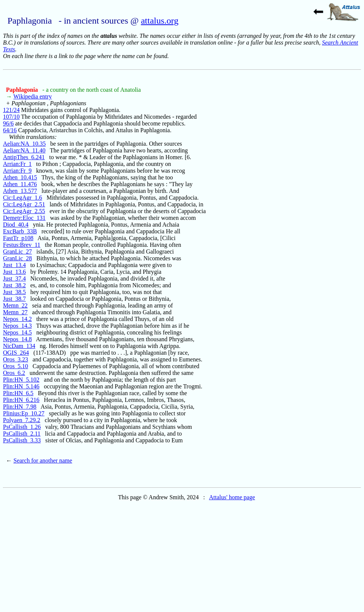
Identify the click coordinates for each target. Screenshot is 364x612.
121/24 (11, 110)
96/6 (8, 123)
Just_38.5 (14, 292)
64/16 (10, 130)
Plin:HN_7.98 (20, 407)
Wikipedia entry (33, 96)
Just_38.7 (14, 299)
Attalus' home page (232, 497)
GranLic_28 (17, 258)
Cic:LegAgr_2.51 (24, 204)
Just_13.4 (14, 265)
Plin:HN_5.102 (21, 380)
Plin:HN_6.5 (18, 393)
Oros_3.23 (16, 359)
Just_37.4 (14, 278)
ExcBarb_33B (20, 231)
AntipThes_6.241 (24, 157)
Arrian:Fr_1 (17, 164)
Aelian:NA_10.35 (24, 144)
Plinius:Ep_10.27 (24, 413)
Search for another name (43, 460)
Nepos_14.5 (17, 332)
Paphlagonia (23, 90)
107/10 (11, 117)
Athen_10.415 (20, 177)
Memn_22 (15, 305)
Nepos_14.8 (17, 339)
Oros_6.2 (14, 373)
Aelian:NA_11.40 (24, 150)
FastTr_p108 (18, 238)
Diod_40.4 (16, 225)
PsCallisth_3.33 (22, 440)
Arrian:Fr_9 (17, 171)
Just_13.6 (14, 272)
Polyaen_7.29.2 (22, 420)
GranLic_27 (17, 252)
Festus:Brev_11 (22, 245)
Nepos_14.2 (17, 319)
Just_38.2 (14, 285)
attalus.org (160, 21)
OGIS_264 (16, 353)
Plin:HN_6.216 (21, 400)
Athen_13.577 (20, 191)
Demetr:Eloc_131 (24, 218)
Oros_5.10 (16, 366)
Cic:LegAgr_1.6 (22, 198)
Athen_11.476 (20, 184)
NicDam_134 (19, 346)
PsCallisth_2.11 (22, 434)
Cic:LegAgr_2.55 (24, 211)
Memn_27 (15, 312)
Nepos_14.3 (17, 326)
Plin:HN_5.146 (21, 386)
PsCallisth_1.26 (22, 427)
